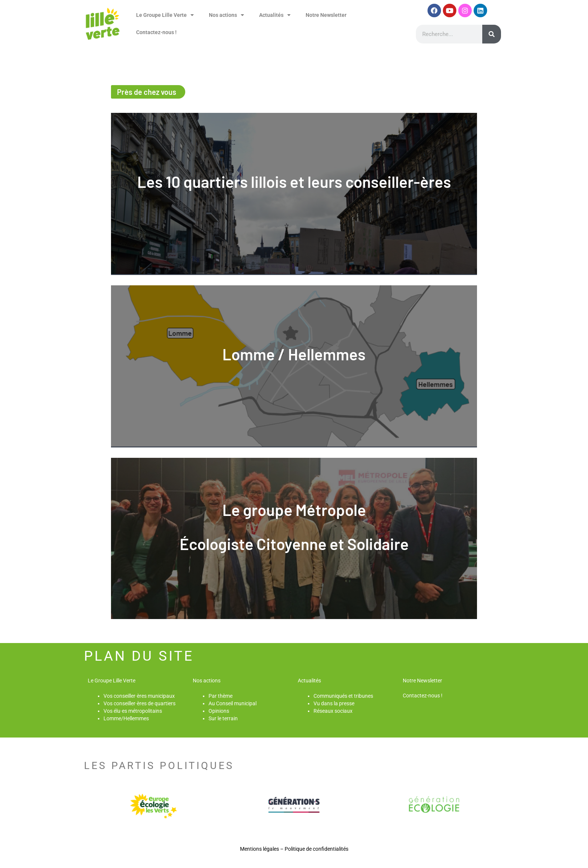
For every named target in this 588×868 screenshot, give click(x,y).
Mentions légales (259, 849)
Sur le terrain (223, 718)
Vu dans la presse (334, 703)
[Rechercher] (492, 34)
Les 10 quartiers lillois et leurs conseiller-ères (294, 181)
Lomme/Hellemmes (126, 718)
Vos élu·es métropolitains (133, 711)
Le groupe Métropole (294, 510)
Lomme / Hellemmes (294, 354)
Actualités (275, 15)
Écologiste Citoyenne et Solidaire (294, 544)
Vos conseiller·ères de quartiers (139, 703)
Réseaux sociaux (333, 711)
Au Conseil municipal (232, 703)
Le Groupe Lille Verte (165, 15)
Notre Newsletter (326, 15)
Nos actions (226, 15)
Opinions (219, 711)
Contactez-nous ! (156, 32)
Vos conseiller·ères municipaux (139, 696)
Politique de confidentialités (316, 849)
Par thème (220, 696)
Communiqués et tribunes (343, 696)
